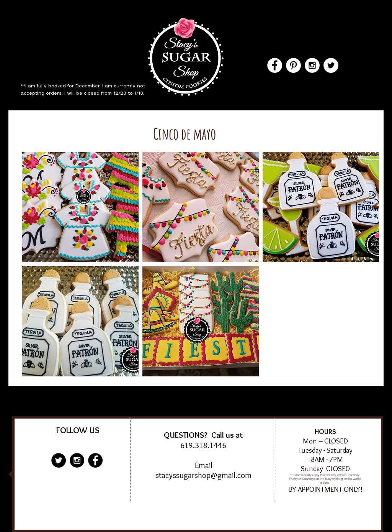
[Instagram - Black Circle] (77, 460)
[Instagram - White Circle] (312, 65)
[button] (80, 207)
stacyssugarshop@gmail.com (203, 475)
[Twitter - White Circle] (331, 65)
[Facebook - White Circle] (275, 65)
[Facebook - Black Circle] (95, 460)
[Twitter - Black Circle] (59, 460)
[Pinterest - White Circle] (293, 65)
